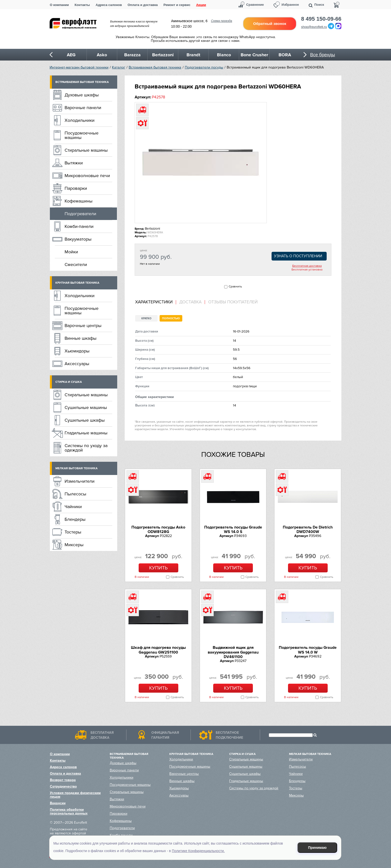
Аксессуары (77, 364)
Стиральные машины (86, 150)
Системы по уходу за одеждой (86, 448)
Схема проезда (222, 21)
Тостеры (73, 532)
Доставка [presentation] (190, 302)
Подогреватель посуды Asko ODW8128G (158, 530)
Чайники (73, 507)
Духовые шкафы (82, 95)
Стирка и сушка (69, 382)
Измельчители (80, 481)
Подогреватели (80, 214)
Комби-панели (79, 226)
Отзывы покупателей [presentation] (233, 302)
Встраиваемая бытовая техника (155, 67)
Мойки (71, 252)
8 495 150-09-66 (321, 19)
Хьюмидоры (77, 351)
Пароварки (76, 188)
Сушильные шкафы (85, 420)
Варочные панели (83, 108)
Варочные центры (83, 326)
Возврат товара (63, 780)
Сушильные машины (86, 407)
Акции (201, 5)
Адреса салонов (109, 5)
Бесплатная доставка (307, 266)
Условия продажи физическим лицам (75, 795)
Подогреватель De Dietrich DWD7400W (308, 530)
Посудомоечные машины (82, 135)
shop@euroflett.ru (314, 27)
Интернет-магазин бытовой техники (79, 67)
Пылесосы (75, 494)
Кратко (146, 318)
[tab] (156, 302)
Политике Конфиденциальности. (198, 851)
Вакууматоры (78, 239)
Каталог (119, 67)
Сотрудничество (63, 786)
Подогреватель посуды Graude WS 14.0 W (308, 650)
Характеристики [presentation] (154, 302)
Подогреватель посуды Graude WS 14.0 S (233, 530)
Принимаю (317, 848)
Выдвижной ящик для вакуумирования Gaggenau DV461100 (233, 652)
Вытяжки (74, 163)
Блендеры (75, 519)
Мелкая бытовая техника (76, 468)
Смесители (76, 265)
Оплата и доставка (143, 5)
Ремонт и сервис (177, 5)
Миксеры (74, 545)
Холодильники (80, 120)
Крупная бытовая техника (77, 283)
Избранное (290, 5)
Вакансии (58, 803)
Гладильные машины (86, 433)
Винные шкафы (81, 338)
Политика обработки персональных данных (69, 811)
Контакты (82, 5)
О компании (59, 5)
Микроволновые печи (87, 176)
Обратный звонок (270, 24)
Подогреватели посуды (204, 67)
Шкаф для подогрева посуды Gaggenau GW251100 (158, 650)
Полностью (171, 318)
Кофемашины (79, 201)
